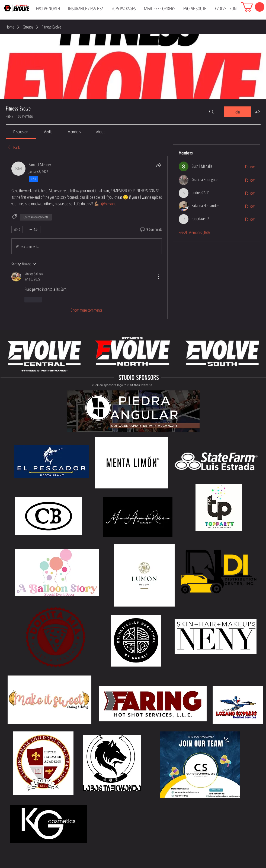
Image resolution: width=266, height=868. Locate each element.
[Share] (159, 165)
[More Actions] (159, 277)
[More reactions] (33, 229)
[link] (21, 132)
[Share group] (257, 112)
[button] (253, 7)
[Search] (211, 112)
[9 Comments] (151, 229)
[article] (87, 237)
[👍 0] (17, 229)
